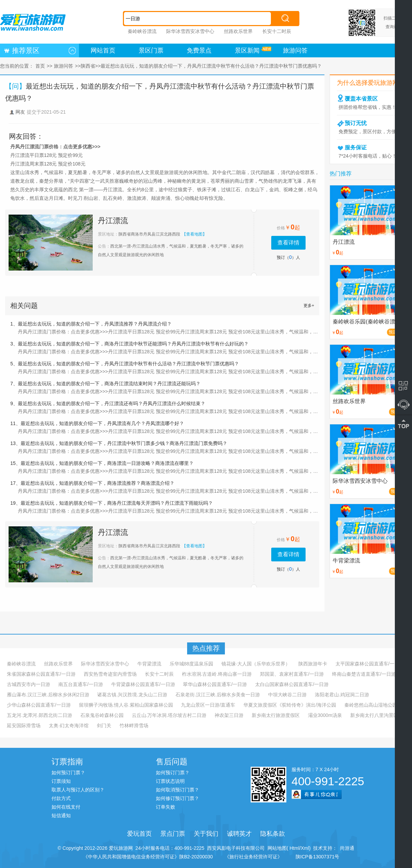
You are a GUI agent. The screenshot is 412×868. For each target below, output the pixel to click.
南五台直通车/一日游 (81, 684)
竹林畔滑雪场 (134, 726)
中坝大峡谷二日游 (287, 695)
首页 (40, 66)
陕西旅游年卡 (313, 664)
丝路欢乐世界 (238, 31)
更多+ (309, 306)
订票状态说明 (170, 781)
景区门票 (151, 50)
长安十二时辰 (277, 31)
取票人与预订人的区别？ (78, 790)
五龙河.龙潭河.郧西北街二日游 (39, 715)
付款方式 (61, 798)
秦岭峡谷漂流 (142, 31)
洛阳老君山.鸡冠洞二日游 (342, 695)
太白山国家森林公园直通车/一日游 (292, 684)
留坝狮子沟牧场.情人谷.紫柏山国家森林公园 (126, 705)
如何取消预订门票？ (178, 790)
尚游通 (346, 848)
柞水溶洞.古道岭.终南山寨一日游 (217, 674)
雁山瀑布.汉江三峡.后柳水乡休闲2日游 (48, 695)
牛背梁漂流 (149, 664)
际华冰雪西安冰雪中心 (190, 31)
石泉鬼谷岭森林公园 (102, 715)
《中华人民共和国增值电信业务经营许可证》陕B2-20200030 (148, 857)
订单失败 (165, 807)
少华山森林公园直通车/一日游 (39, 705)
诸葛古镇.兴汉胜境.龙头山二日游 (132, 695)
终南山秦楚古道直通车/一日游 (364, 674)
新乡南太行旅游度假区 (276, 715)
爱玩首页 (139, 834)
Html (294, 848)
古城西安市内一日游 (28, 684)
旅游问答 (295, 50)
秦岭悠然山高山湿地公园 (371, 705)
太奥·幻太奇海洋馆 (69, 726)
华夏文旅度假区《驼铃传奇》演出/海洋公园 (290, 705)
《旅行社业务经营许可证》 (253, 857)
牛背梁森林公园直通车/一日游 (143, 684)
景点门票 (173, 834)
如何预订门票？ (68, 773)
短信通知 (61, 815)
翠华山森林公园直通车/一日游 (215, 684)
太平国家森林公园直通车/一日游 (370, 664)
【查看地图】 (194, 234)
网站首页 (103, 50)
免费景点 (199, 50)
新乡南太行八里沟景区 (374, 715)
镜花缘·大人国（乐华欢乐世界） (256, 664)
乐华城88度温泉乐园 (192, 664)
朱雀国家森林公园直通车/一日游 (41, 674)
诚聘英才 (239, 834)
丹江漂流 (113, 221)
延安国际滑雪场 (24, 726)
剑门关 (104, 726)
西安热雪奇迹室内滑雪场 (110, 674)
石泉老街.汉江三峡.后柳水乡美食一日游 (218, 695)
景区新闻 (247, 50)
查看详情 (288, 243)
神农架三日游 (229, 715)
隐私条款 (273, 834)
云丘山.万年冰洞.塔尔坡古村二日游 (169, 715)
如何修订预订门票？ (178, 798)
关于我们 (206, 834)
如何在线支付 (66, 807)
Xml (305, 848)
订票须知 (61, 781)
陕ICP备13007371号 (318, 857)
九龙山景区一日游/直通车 (208, 705)
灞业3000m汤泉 (325, 715)
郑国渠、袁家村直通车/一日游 (292, 674)
